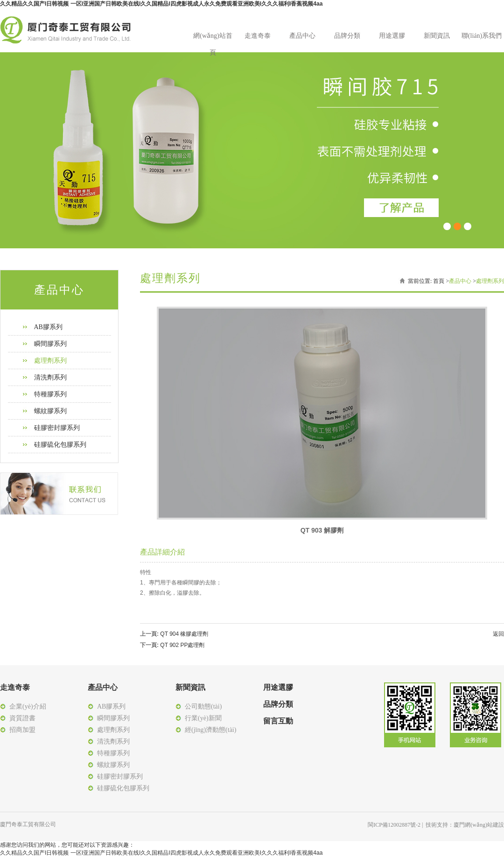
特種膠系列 (50, 394)
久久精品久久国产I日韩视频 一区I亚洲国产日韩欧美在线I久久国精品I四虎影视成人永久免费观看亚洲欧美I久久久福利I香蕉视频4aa (161, 4)
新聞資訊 (437, 36)
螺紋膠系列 (50, 411)
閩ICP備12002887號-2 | (397, 825)
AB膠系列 (48, 327)
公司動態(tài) (203, 706)
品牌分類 (347, 36)
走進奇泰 (258, 36)
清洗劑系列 (50, 377)
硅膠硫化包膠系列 (60, 445)
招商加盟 (22, 730)
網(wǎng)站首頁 (213, 38)
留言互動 (278, 721)
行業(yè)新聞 (203, 718)
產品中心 (302, 36)
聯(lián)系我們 (482, 36)
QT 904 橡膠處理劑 (184, 634)
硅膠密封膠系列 (57, 428)
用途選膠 (392, 36)
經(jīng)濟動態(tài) (210, 730)
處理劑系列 (50, 361)
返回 (498, 634)
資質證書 (22, 718)
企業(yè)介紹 (28, 706)
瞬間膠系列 (50, 344)
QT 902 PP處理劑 (182, 645)
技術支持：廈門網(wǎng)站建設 (465, 825)
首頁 (439, 281)
